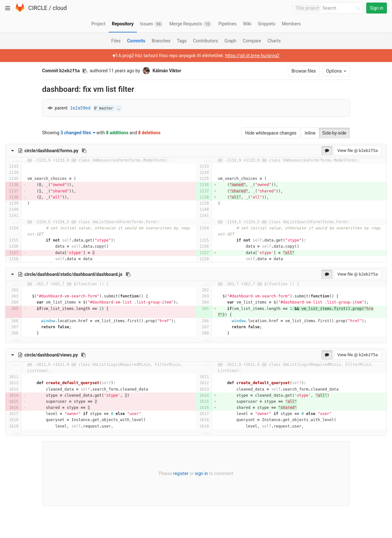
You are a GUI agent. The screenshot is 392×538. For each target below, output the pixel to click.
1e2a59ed (80, 108)
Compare (252, 41)
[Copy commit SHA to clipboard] (85, 71)
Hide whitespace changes (271, 133)
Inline (310, 133)
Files (116, 41)
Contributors (206, 41)
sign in (201, 473)
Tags (182, 41)
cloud (60, 8)
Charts (274, 41)
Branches (161, 41)
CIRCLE (38, 8)
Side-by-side (334, 133)
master (104, 108)
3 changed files (78, 133)
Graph (230, 41)
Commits (136, 41)
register (181, 473)
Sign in (377, 8)
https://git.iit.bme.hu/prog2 (252, 56)
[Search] (342, 8)
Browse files (304, 71)
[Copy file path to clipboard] (84, 151)
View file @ (358, 150)
